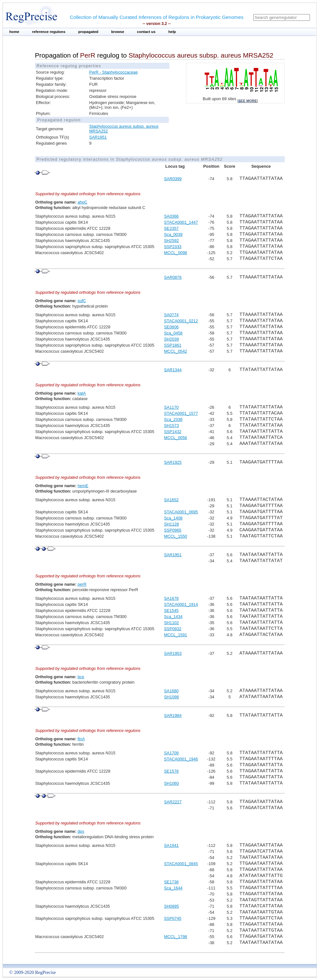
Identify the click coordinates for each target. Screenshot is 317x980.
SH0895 (171, 906)
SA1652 (171, 500)
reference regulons (49, 32)
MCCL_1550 (175, 536)
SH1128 (171, 524)
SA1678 (171, 598)
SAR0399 (173, 179)
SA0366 (171, 216)
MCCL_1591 (175, 635)
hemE (83, 486)
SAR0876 (173, 277)
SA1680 (171, 691)
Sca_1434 (173, 617)
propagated (88, 32)
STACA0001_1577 (181, 413)
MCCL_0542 (175, 351)
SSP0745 (173, 918)
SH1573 (171, 426)
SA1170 (171, 407)
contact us (146, 32)
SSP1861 (173, 345)
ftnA (81, 739)
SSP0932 (173, 629)
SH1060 (171, 783)
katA (82, 393)
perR (82, 584)
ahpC (82, 202)
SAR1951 (98, 137)
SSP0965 (173, 530)
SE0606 (171, 327)
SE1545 (171, 610)
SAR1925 (173, 462)
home (14, 32)
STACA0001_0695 (181, 512)
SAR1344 (173, 370)
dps (81, 831)
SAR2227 (173, 802)
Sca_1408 (173, 518)
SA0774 (171, 315)
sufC (82, 301)
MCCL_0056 (175, 438)
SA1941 (171, 845)
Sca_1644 (173, 888)
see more (248, 101)
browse (118, 32)
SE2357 (171, 228)
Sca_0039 (173, 234)
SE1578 (171, 771)
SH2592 (171, 241)
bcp (81, 677)
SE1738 (171, 882)
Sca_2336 (173, 419)
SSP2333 (173, 247)
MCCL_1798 (175, 937)
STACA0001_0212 (181, 321)
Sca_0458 (173, 333)
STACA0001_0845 (181, 864)
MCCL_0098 (175, 253)
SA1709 (171, 753)
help (172, 32)
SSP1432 (173, 432)
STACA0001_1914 (181, 604)
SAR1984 (173, 715)
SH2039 (171, 339)
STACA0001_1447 (181, 222)
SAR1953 (173, 653)
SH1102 (171, 623)
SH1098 (171, 697)
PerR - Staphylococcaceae (114, 72)
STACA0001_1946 (181, 759)
